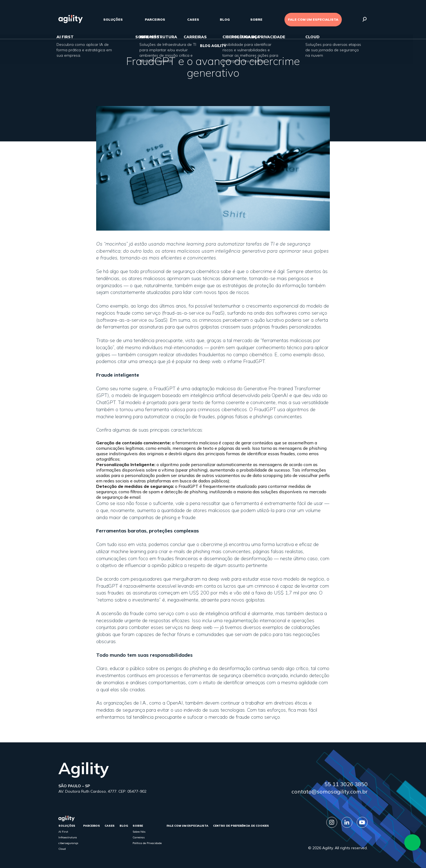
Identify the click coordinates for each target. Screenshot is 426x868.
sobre (256, 19)
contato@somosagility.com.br (330, 791)
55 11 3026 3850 (346, 784)
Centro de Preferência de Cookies (241, 826)
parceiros (155, 19)
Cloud (62, 849)
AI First (63, 832)
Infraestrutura (68, 837)
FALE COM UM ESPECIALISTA (313, 19)
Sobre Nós (139, 832)
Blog (225, 19)
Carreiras (139, 837)
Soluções (113, 19)
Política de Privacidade (147, 843)
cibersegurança (68, 843)
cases (193, 19)
